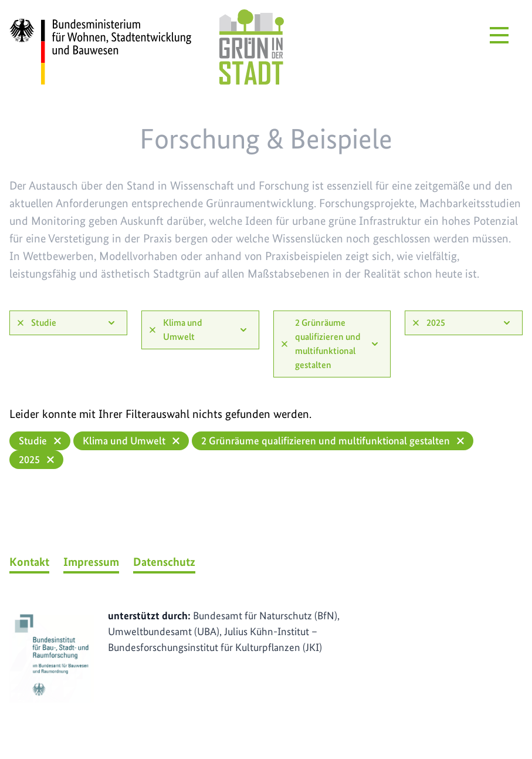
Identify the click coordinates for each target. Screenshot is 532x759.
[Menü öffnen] (499, 35)
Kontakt (29, 562)
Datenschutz (164, 562)
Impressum (91, 562)
